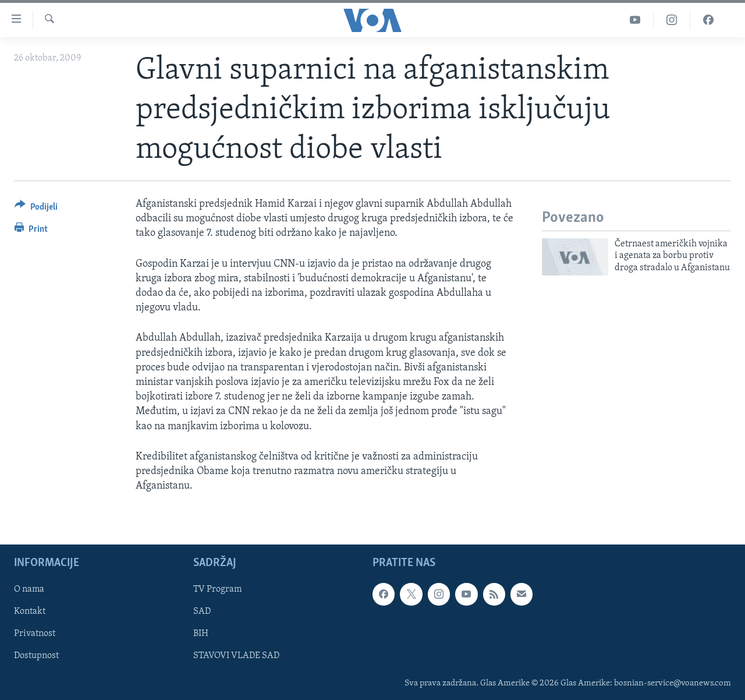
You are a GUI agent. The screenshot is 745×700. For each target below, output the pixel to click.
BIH (201, 634)
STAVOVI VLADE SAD (236, 656)
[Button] (36, 209)
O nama (29, 590)
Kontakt (30, 612)
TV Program (217, 590)
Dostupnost (36, 656)
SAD (202, 612)
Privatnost (35, 634)
